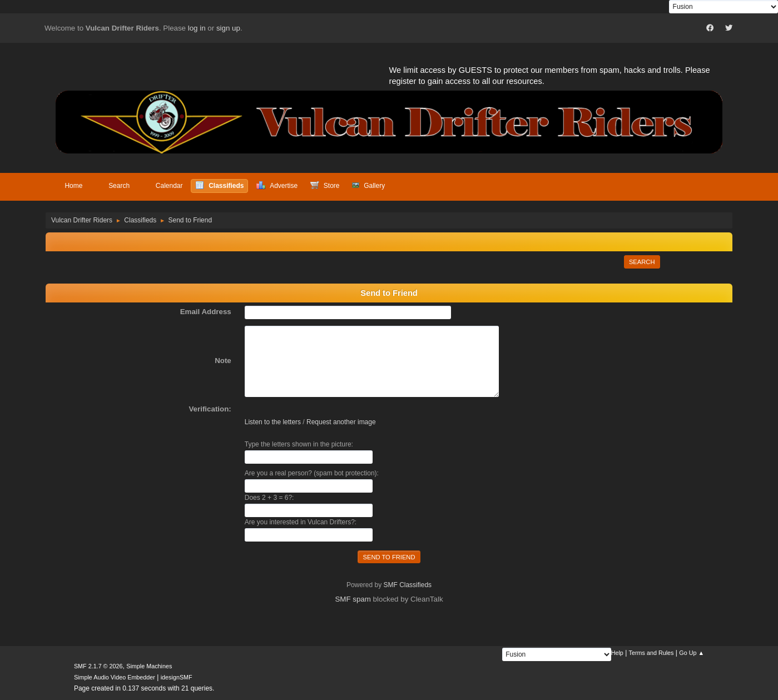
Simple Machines (149, 666)
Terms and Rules (651, 653)
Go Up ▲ (692, 653)
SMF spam (353, 599)
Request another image (341, 422)
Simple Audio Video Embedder (115, 677)
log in (197, 28)
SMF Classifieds (408, 585)
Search (642, 262)
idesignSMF (177, 677)
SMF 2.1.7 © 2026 (98, 666)
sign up (228, 28)
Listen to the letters (273, 422)
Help (617, 653)
